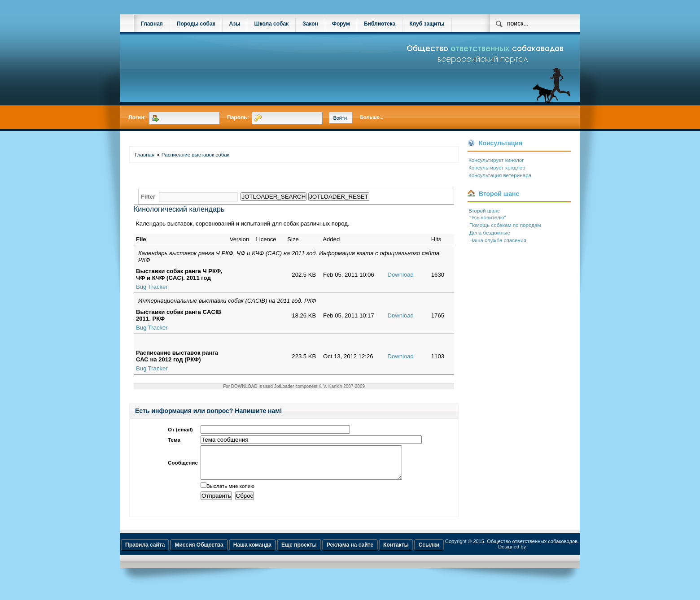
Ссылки (429, 552)
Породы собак (196, 24)
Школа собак (271, 24)
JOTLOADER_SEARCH (273, 197)
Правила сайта (145, 552)
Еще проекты (299, 552)
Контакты (396, 552)
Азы (235, 24)
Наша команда (252, 552)
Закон (310, 24)
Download (400, 275)
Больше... (372, 117)
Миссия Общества (199, 552)
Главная (152, 24)
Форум (341, 24)
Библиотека (380, 24)
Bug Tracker (152, 287)
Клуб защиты (427, 24)
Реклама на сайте (350, 552)
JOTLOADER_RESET (339, 197)
